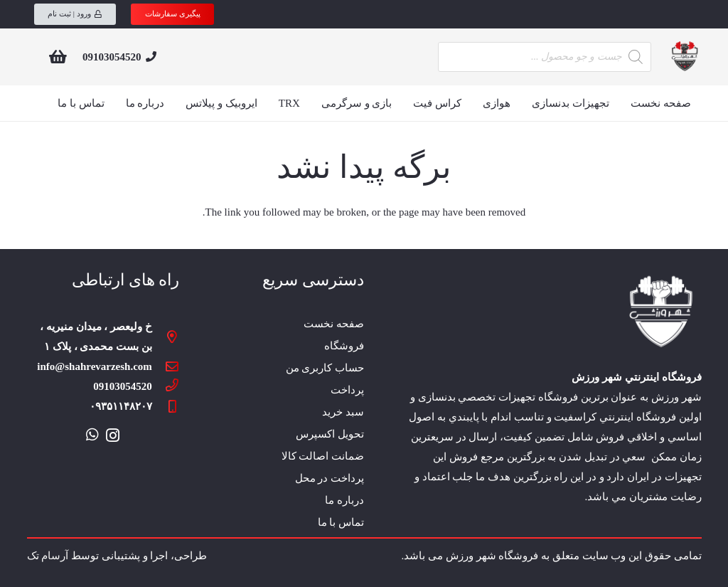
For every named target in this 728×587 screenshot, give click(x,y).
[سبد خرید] (58, 57)
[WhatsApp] (92, 435)
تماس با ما (341, 522)
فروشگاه (344, 346)
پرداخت (347, 390)
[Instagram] (113, 435)
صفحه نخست (334, 324)
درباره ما (344, 500)
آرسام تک (48, 556)
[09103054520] (166, 386)
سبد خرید (343, 412)
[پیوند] (684, 57)
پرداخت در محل (330, 478)
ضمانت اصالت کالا (323, 456)
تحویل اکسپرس (330, 434)
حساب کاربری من (325, 368)
